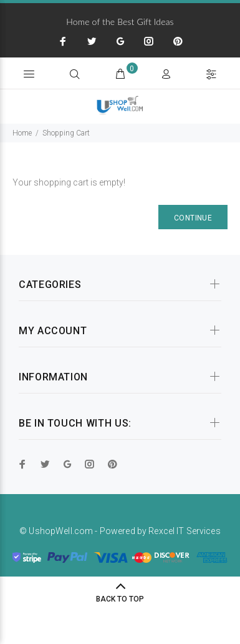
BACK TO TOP (120, 599)
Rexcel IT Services (185, 531)
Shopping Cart (66, 133)
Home (22, 133)
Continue (193, 218)
